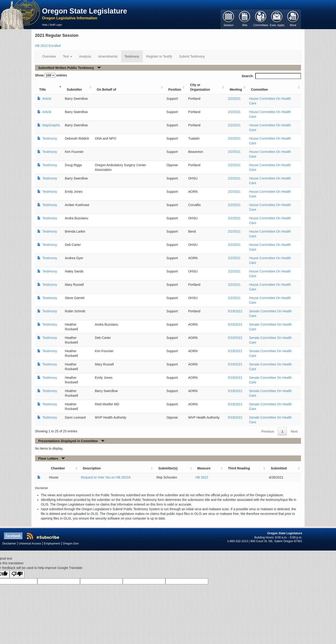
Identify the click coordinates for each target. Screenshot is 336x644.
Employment (52, 544)
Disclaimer (9, 544)
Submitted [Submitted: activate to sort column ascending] (279, 468)
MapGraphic (51, 125)
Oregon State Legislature (85, 11)
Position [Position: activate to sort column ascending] (175, 90)
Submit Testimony (192, 56)
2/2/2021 (234, 99)
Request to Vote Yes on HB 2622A (106, 477)
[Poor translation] (17, 574)
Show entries (51, 75)
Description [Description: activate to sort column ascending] (92, 468)
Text (67, 56)
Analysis (85, 56)
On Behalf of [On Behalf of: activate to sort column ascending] (107, 90)
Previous (268, 431)
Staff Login (56, 25)
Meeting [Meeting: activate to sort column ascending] (236, 90)
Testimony (132, 56)
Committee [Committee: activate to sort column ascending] (259, 90)
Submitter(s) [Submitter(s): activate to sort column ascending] (168, 468)
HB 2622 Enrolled (48, 46)
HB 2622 (202, 477)
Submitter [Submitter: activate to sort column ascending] (74, 90)
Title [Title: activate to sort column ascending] (43, 90)
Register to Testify (159, 56)
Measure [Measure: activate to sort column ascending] (204, 468)
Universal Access (30, 544)
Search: (271, 76)
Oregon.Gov (71, 544)
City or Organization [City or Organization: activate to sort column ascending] (200, 87)
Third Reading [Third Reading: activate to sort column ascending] (239, 468)
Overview (49, 56)
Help (45, 25)
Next (294, 431)
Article (46, 99)
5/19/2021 (235, 311)
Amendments (108, 56)
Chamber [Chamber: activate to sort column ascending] (58, 468)
